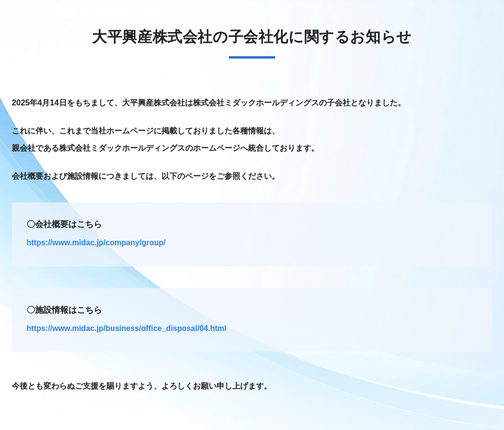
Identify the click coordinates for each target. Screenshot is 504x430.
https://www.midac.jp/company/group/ (96, 243)
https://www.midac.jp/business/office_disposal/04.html (126, 328)
